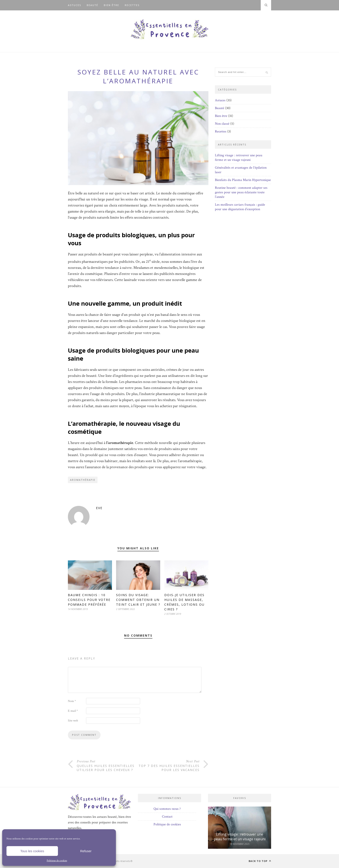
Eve (99, 508)
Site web (73, 721)
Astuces (74, 5)
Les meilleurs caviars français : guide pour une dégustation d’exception (240, 207)
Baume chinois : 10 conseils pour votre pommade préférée (89, 600)
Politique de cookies (57, 861)
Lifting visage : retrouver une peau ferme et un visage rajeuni (239, 158)
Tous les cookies (32, 851)
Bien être (111, 5)
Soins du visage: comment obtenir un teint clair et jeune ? (138, 600)
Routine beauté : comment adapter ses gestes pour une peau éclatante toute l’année (241, 192)
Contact (167, 817)
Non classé (222, 124)
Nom (72, 701)
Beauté (92, 5)
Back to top (260, 861)
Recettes (132, 5)
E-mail (73, 711)
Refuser (86, 851)
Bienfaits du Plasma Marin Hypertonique (243, 180)
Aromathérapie (83, 480)
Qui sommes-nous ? (167, 809)
